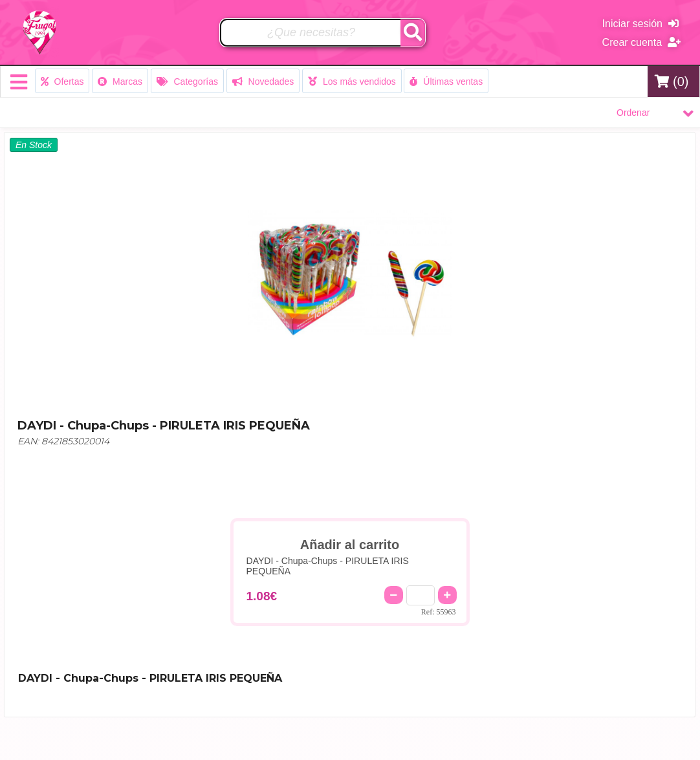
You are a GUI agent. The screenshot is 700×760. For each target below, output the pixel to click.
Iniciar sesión (640, 24)
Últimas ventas (446, 81)
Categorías (187, 81)
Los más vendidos (352, 81)
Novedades (263, 81)
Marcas (120, 81)
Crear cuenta (641, 42)
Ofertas (62, 81)
